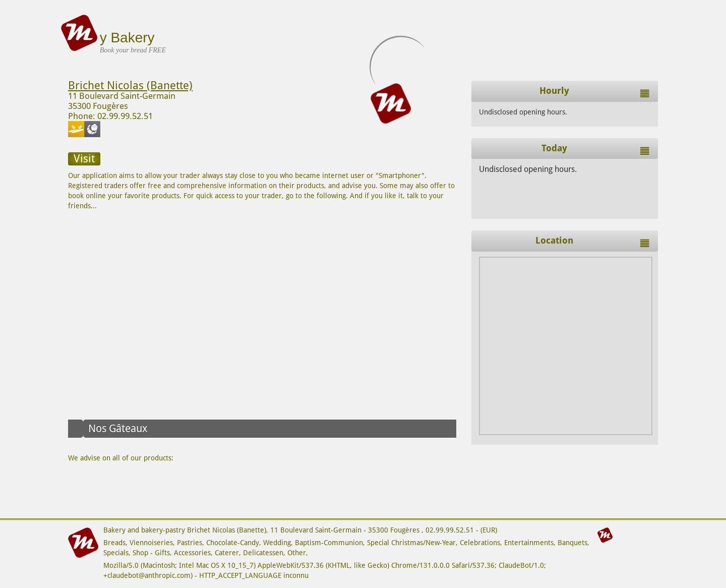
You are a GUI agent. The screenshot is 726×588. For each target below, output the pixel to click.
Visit (84, 159)
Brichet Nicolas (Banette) (130, 85)
